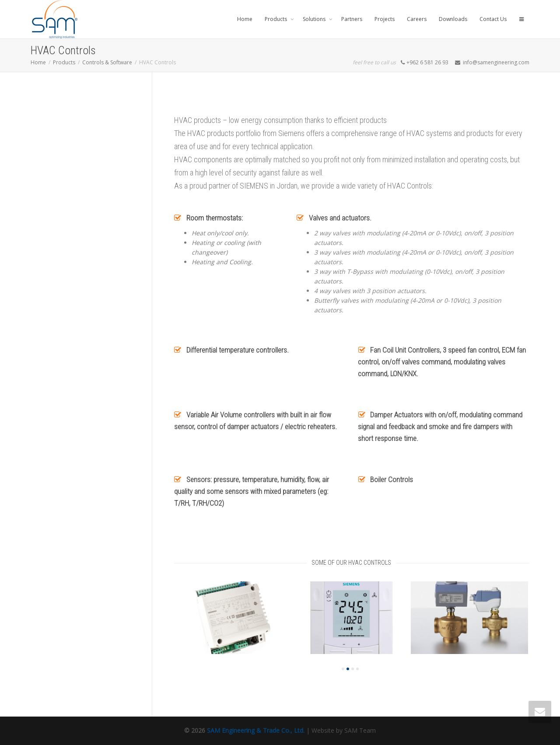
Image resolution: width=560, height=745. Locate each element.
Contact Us (493, 19)
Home (245, 19)
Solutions (315, 19)
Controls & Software (107, 62)
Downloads (453, 19)
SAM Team (360, 730)
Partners (352, 19)
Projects (385, 19)
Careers (417, 19)
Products (276, 19)
